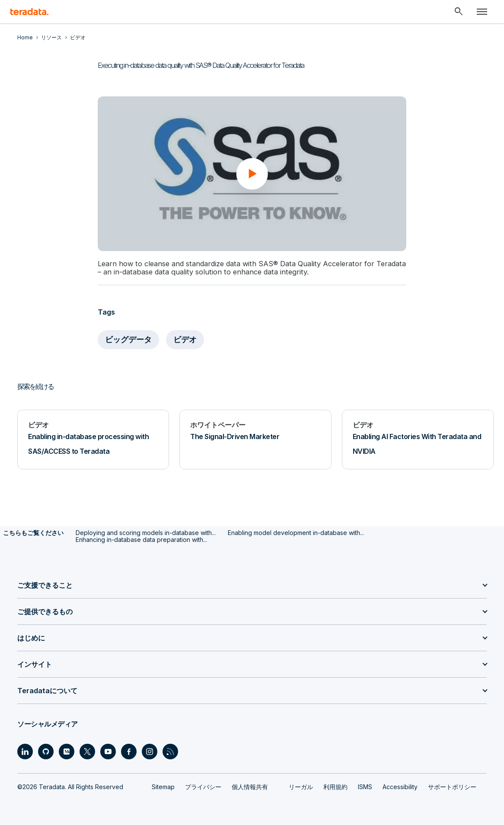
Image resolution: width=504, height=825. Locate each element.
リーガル (301, 786)
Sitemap (163, 786)
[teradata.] (29, 12)
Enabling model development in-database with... (296, 532)
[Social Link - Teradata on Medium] (67, 751)
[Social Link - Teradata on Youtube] (108, 751)
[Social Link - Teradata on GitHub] (46, 751)
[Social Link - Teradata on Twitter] (87, 751)
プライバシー (203, 786)
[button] (252, 174)
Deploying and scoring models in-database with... (146, 532)
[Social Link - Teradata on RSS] (170, 751)
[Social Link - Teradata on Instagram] (150, 751)
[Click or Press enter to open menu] (482, 12)
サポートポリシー (452, 786)
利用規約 (335, 786)
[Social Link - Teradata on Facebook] (129, 751)
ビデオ (185, 339)
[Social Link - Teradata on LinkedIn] (25, 751)
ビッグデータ (128, 339)
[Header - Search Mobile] (459, 12)
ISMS (365, 786)
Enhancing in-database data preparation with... (141, 539)
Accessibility (400, 786)
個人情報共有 (250, 786)
